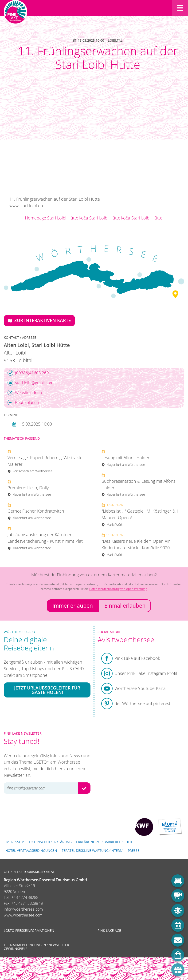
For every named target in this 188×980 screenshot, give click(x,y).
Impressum (15, 842)
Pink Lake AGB (109, 931)
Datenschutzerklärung (50, 842)
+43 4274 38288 (25, 897)
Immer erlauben (73, 606)
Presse (134, 851)
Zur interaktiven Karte (39, 320)
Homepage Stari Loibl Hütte (52, 218)
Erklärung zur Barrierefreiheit (104, 842)
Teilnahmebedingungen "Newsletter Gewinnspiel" (36, 947)
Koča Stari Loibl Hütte (100, 218)
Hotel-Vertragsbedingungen (31, 851)
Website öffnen (25, 393)
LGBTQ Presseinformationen (29, 931)
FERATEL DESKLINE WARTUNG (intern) (93, 851)
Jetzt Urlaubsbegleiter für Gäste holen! (47, 690)
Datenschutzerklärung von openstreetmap (118, 589)
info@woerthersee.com (23, 909)
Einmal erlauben (125, 606)
